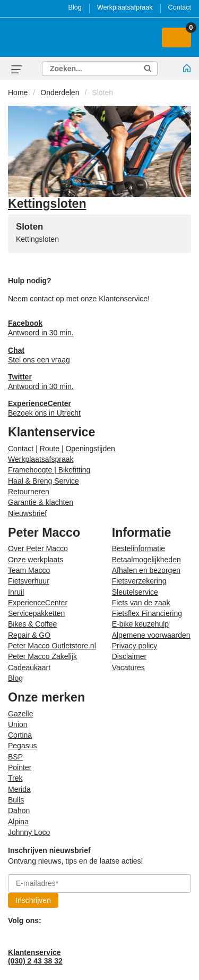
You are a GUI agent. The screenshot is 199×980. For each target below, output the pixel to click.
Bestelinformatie (139, 548)
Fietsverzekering (139, 581)
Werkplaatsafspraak (41, 459)
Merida (19, 789)
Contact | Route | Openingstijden (62, 449)
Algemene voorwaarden (151, 635)
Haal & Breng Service (44, 481)
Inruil (16, 592)
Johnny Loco (29, 832)
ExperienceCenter (38, 603)
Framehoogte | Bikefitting (49, 470)
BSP (15, 757)
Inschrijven (33, 900)
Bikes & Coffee (32, 624)
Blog (75, 7)
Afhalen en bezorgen (146, 570)
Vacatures (128, 668)
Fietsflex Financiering (147, 613)
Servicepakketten (36, 613)
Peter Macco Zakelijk (42, 656)
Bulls (16, 800)
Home (18, 92)
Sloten (102, 92)
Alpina (18, 822)
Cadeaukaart (29, 668)
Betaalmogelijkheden (146, 560)
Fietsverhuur (29, 581)
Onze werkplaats (36, 560)
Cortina (20, 735)
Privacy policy (135, 646)
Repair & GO (29, 635)
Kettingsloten (37, 239)
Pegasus (22, 746)
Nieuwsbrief (27, 513)
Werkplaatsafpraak (125, 7)
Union (18, 724)
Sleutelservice (135, 592)
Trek (15, 778)
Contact (180, 7)
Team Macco (29, 570)
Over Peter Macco (38, 548)
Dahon (19, 810)
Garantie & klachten (41, 502)
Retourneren (29, 492)
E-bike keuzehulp (140, 624)
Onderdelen (60, 92)
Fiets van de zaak (141, 603)
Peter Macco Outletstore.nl (52, 646)
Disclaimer (129, 656)
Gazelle (20, 714)
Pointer (20, 767)
